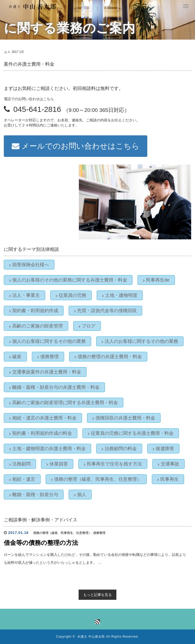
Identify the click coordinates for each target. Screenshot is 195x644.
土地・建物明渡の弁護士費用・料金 (47, 449)
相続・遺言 (22, 479)
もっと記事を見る (97, 595)
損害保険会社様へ (29, 265)
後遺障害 (163, 449)
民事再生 (168, 479)
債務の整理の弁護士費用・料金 (108, 357)
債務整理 (48, 357)
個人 (80, 495)
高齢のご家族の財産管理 (36, 326)
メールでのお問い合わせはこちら (76, 146)
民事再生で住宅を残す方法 (113, 464)
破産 (15, 357)
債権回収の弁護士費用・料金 (124, 418)
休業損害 (57, 464)
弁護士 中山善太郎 (91, 637)
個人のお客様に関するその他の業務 (47, 341)
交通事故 (168, 464)
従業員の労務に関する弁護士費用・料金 (131, 433)
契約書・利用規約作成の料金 (41, 433)
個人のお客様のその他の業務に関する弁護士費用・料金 (68, 280)
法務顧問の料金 (119, 449)
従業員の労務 (71, 295)
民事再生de (156, 280)
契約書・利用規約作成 (34, 311)
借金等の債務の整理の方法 (41, 543)
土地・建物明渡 (120, 295)
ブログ (87, 326)
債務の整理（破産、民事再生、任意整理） (96, 479)
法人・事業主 (25, 295)
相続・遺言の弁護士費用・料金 (43, 418)
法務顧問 (20, 464)
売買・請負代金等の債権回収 (105, 311)
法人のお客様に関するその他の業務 (140, 341)
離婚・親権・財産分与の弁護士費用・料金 (54, 387)
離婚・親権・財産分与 (34, 495)
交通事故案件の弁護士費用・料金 (45, 372)
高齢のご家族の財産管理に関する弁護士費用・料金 (64, 403)
